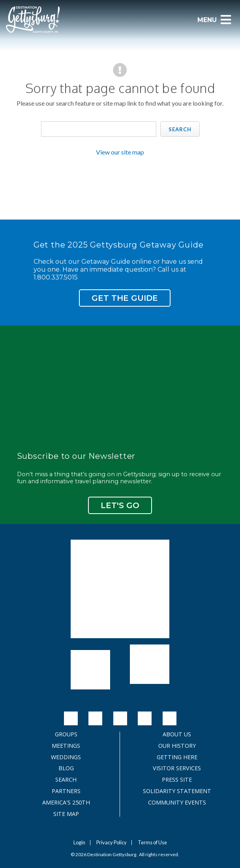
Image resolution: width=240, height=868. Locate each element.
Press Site (177, 780)
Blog (66, 768)
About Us (177, 734)
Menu (215, 20)
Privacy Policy (112, 843)
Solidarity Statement (177, 791)
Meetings (66, 746)
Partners (66, 791)
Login (79, 843)
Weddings (66, 757)
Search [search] (180, 129)
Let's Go (120, 505)
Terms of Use (152, 843)
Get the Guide (125, 298)
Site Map (66, 814)
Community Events (177, 803)
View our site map (120, 152)
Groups (66, 734)
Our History (177, 746)
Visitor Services (177, 768)
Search (66, 780)
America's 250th (66, 803)
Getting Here (177, 757)
